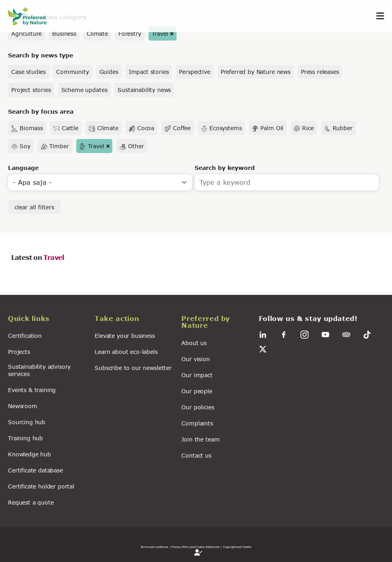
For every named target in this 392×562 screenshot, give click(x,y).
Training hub (25, 438)
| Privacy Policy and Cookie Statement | (196, 547)
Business (64, 34)
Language (23, 168)
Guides (109, 72)
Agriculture (26, 34)
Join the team (200, 439)
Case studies (28, 72)
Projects (19, 352)
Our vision (195, 359)
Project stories (31, 90)
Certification (25, 336)
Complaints (197, 423)
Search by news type (41, 55)
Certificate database (36, 470)
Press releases (320, 72)
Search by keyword (225, 168)
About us (194, 343)
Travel (160, 34)
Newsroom (23, 406)
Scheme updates (84, 90)
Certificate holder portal (41, 486)
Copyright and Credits (237, 547)
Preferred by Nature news (256, 72)
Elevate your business (125, 336)
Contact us (196, 455)
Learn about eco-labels (126, 352)
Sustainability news (144, 90)
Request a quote (31, 502)
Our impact (197, 375)
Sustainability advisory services (39, 370)
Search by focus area (41, 111)
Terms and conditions (154, 547)
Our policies (198, 407)
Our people (197, 391)
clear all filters (34, 207)
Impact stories (149, 72)
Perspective (194, 72)
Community (73, 72)
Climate (97, 34)
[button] (47, 320)
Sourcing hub (27, 422)
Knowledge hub (29, 454)
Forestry (130, 34)
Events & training (32, 390)
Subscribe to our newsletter (133, 368)
